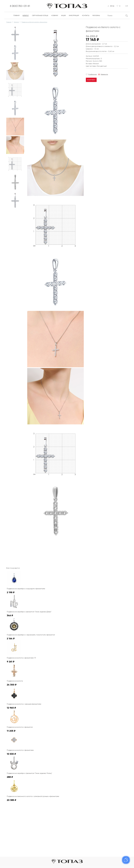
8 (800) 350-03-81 (20, 6)
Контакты (86, 15)
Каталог (26, 15)
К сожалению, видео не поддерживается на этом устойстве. (43, 547)
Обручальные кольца (40, 15)
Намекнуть (104, 74)
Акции (63, 15)
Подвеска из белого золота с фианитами (34, 22)
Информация (74, 15)
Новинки (55, 15)
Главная (16, 15)
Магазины (96, 15)
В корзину (91, 80)
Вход (112, 6)
